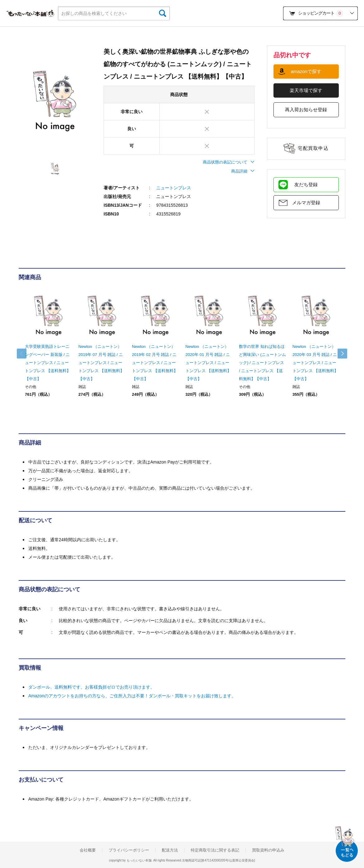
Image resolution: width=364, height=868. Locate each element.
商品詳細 (243, 171)
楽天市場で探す (306, 90)
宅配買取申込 (313, 148)
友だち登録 (306, 185)
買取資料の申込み (268, 850)
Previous (25, 353)
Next (339, 353)
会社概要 (88, 850)
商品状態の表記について (229, 162)
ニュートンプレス (174, 188)
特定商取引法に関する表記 (215, 850)
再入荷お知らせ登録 (306, 110)
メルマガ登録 (306, 203)
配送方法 (170, 850)
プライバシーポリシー (129, 850)
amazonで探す (306, 71)
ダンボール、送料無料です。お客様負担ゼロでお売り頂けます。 (91, 687)
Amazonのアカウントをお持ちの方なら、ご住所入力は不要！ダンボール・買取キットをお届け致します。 (132, 696)
